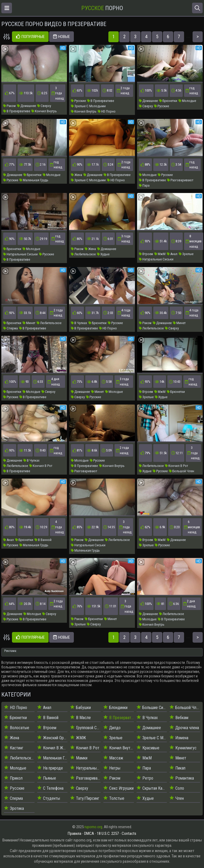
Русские (78, 101)
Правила (75, 833)
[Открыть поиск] (197, 8)
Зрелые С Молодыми (88, 106)
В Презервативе (17, 111)
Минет (29, 323)
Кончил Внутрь (44, 111)
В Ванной (43, 540)
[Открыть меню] (7, 8)
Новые (61, 37)
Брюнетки (168, 101)
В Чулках (79, 323)
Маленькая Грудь (34, 180)
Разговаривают (180, 180)
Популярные (30, 37)
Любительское (83, 254)
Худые (103, 254)
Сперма (10, 328)
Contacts (129, 833)
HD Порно (107, 111)
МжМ (160, 254)
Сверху (44, 106)
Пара (144, 185)
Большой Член (182, 471)
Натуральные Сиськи (20, 254)
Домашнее (26, 106)
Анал (172, 254)
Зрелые (186, 254)
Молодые (187, 101)
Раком (9, 106)
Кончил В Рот (41, 466)
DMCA (89, 833)
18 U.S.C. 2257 (108, 833)
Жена (76, 175)
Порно (102, 8)
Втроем (146, 254)
